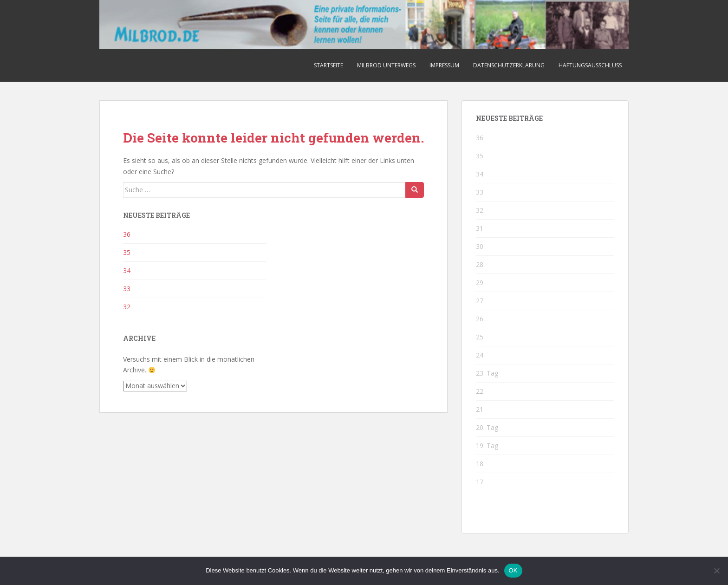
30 (480, 246)
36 (127, 234)
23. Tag (487, 373)
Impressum (444, 65)
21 (480, 409)
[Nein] (716, 571)
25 (480, 337)
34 (127, 270)
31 (480, 228)
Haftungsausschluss (590, 65)
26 (480, 319)
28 (480, 264)
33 (127, 289)
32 (127, 307)
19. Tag (487, 445)
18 (480, 464)
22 (480, 391)
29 (480, 283)
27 (480, 301)
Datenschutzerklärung (509, 65)
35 (127, 252)
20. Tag (487, 427)
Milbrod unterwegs (386, 65)
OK (513, 570)
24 (480, 355)
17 (480, 482)
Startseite (328, 65)
